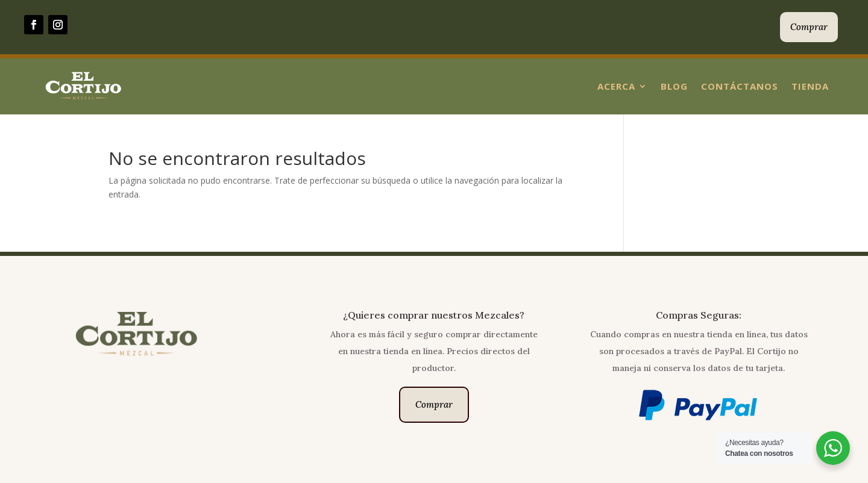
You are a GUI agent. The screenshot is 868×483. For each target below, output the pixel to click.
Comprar (809, 27)
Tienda (810, 86)
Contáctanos (740, 86)
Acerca (616, 86)
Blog (674, 86)
